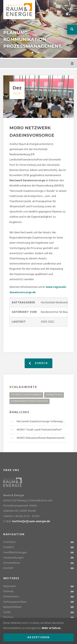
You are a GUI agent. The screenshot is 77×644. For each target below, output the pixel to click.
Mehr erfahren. (51, 628)
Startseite (9, 542)
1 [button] (32, 53)
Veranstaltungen (13, 558)
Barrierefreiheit (13, 607)
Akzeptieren (38, 637)
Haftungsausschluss (15, 602)
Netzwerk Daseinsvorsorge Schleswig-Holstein (42, 422)
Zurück (38, 363)
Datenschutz (11, 597)
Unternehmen (12, 563)
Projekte (9, 547)
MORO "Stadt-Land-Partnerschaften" (39, 430)
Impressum (10, 586)
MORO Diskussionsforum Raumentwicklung (42, 438)
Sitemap (8, 591)
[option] (38, 29)
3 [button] (45, 53)
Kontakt (8, 568)
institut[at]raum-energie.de (31, 521)
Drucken (8, 617)
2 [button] (39, 53)
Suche (7, 612)
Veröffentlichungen (15, 553)
